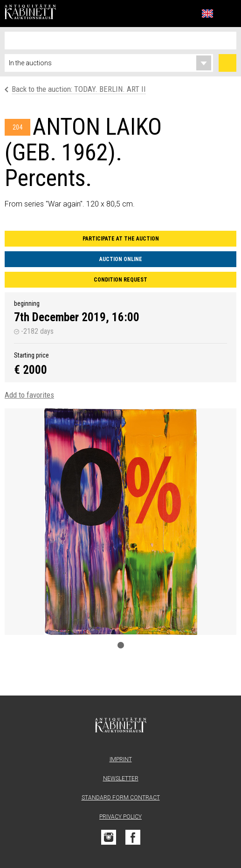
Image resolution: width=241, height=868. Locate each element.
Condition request (120, 280)
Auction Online (121, 259)
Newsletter (121, 778)
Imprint (121, 759)
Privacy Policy (120, 817)
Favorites (187, 13)
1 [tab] (121, 645)
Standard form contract (121, 798)
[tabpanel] (120, 522)
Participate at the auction (121, 239)
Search (227, 63)
